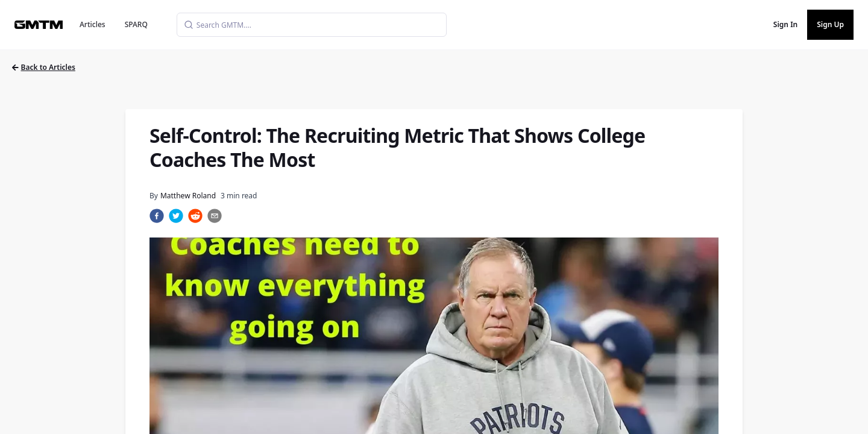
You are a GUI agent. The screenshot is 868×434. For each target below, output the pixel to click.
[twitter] (176, 216)
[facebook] (157, 216)
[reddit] (195, 216)
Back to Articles (44, 67)
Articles (93, 24)
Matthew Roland (188, 196)
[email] (215, 216)
